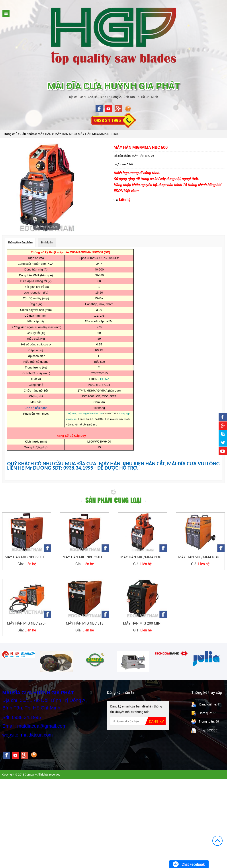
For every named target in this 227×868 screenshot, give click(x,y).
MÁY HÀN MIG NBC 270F (27, 623)
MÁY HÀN (45, 134)
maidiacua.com (37, 735)
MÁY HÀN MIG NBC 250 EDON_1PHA (86, 557)
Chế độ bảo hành (36, 408)
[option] (19, 654)
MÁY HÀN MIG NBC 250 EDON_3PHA (28, 557)
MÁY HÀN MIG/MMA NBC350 (201, 557)
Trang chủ (10, 134)
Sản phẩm (28, 134)
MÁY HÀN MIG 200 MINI (142, 623)
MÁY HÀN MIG (65, 134)
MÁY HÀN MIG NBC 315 (85, 623)
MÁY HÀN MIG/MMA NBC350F (144, 557)
